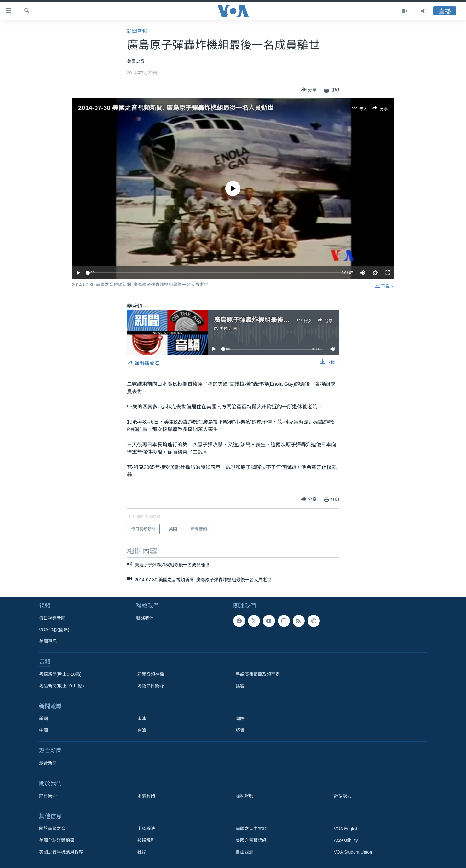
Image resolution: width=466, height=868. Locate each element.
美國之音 (228, 328)
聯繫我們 (146, 796)
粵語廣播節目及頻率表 (258, 674)
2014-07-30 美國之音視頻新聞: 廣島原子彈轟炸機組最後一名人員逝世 (176, 108)
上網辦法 (146, 829)
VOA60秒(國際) (54, 630)
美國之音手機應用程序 (61, 852)
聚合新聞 (48, 763)
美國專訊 (48, 641)
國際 (240, 719)
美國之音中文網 (251, 829)
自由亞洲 (245, 852)
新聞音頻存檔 (151, 674)
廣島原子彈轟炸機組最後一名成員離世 (268, 320)
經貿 (240, 730)
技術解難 (146, 840)
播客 (240, 686)
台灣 (142, 730)
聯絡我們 (145, 618)
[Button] (309, 90)
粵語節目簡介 (151, 686)
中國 (43, 730)
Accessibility (346, 840)
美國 (43, 719)
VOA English (346, 829)
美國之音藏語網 (251, 840)
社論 (142, 852)
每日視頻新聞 (52, 618)
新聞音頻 (137, 31)
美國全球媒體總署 (57, 840)
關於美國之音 (52, 829)
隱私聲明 (245, 796)
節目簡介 (48, 796)
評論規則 (343, 796)
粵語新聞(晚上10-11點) (62, 686)
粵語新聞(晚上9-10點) (60, 674)
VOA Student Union (353, 852)
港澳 (142, 719)
